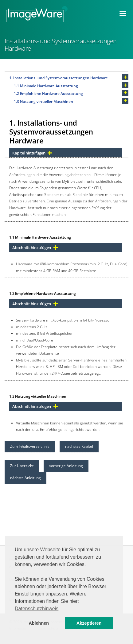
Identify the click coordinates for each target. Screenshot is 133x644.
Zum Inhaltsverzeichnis (30, 446)
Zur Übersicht (22, 466)
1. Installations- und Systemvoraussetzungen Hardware (59, 78)
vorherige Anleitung (66, 466)
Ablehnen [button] (39, 623)
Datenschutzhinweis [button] (37, 609)
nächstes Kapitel (79, 446)
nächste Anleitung (25, 478)
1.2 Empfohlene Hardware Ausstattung (48, 94)
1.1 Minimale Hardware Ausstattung (46, 86)
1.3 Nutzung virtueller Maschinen (43, 101)
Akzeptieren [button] (89, 623)
